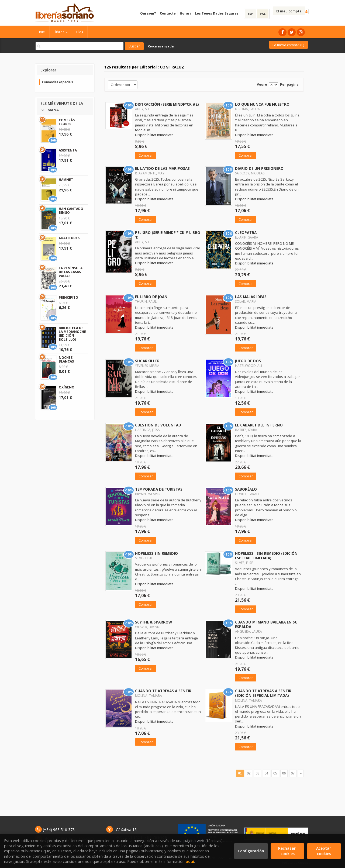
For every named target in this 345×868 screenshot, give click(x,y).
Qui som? (148, 13)
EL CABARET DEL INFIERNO (259, 425)
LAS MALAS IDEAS (251, 297)
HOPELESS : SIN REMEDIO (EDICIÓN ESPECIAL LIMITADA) (266, 556)
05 (275, 773)
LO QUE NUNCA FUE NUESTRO (262, 104)
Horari (185, 13)
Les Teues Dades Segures (217, 13)
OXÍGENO (67, 387)
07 (293, 773)
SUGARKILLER (147, 361)
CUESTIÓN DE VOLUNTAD (158, 425)
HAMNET (66, 180)
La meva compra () (288, 45)
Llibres (61, 32)
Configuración (251, 851)
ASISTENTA (68, 150)
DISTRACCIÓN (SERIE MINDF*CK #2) (167, 104)
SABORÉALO (246, 489)
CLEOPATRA (246, 232)
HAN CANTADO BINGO (71, 211)
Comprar (146, 155)
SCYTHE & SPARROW (153, 622)
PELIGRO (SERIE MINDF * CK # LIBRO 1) (168, 235)
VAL (263, 14)
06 (284, 773)
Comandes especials (58, 82)
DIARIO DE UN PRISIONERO (259, 168)
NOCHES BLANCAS (66, 359)
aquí (190, 861)
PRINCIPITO (68, 297)
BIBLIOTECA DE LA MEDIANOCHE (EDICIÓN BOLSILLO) (72, 334)
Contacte (168, 13)
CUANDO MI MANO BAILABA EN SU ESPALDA (266, 624)
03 (258, 773)
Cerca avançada (161, 46)
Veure (262, 85)
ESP (250, 14)
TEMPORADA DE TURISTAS (159, 489)
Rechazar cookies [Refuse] (287, 851)
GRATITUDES (69, 238)
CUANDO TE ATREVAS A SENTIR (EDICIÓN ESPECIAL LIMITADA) (263, 693)
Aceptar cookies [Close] (324, 851)
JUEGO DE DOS (248, 361)
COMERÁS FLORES (67, 122)
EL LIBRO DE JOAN (151, 297)
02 (249, 773)
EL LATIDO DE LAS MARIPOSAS (162, 168)
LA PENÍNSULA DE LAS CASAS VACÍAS (71, 272)
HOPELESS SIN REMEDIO (156, 553)
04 (266, 773)
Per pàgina (289, 85)
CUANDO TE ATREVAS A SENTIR (163, 691)
